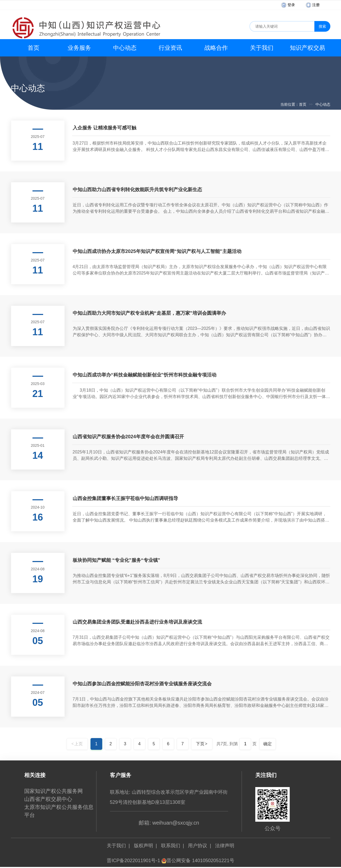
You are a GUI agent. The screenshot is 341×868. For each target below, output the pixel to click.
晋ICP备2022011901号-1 (133, 861)
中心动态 (125, 48)
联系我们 (171, 846)
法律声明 (225, 846)
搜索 (322, 26)
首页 (34, 48)
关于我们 (262, 48)
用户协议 (198, 846)
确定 (268, 744)
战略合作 (216, 48)
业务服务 (79, 48)
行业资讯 (170, 48)
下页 (202, 744)
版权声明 (143, 846)
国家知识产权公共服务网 (54, 791)
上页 (77, 744)
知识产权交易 (307, 48)
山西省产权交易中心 (48, 799)
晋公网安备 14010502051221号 (198, 861)
